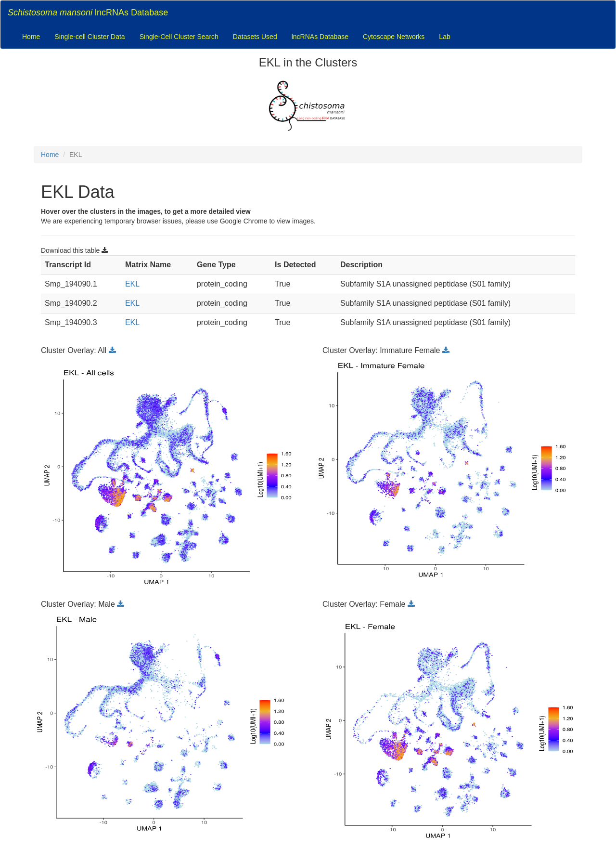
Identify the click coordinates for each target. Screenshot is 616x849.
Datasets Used (255, 37)
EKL (132, 284)
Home (31, 37)
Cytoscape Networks (394, 37)
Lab (444, 37)
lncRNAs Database (88, 13)
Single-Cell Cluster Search (179, 37)
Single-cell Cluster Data (90, 37)
